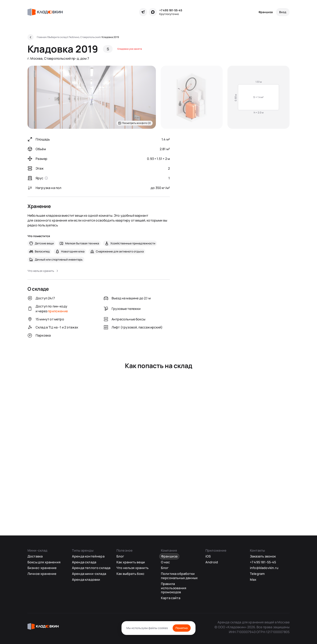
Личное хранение (42, 574)
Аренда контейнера (88, 556)
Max (253, 580)
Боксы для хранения (44, 562)
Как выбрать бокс (130, 574)
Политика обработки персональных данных (179, 576)
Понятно (182, 628)
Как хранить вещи (131, 562)
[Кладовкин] (45, 12)
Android (212, 562)
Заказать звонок (263, 556)
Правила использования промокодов (174, 588)
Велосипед (42, 251)
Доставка (35, 556)
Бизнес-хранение (42, 568)
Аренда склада (84, 562)
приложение (58, 311)
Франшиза (266, 12)
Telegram (257, 574)
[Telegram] (143, 12)
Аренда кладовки (86, 580)
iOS (208, 556)
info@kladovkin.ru (264, 568)
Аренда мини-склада (89, 574)
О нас (165, 562)
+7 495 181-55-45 (171, 10)
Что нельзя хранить (133, 568)
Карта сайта (171, 598)
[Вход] (283, 12)
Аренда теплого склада (91, 568)
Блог (120, 556)
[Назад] (31, 37)
